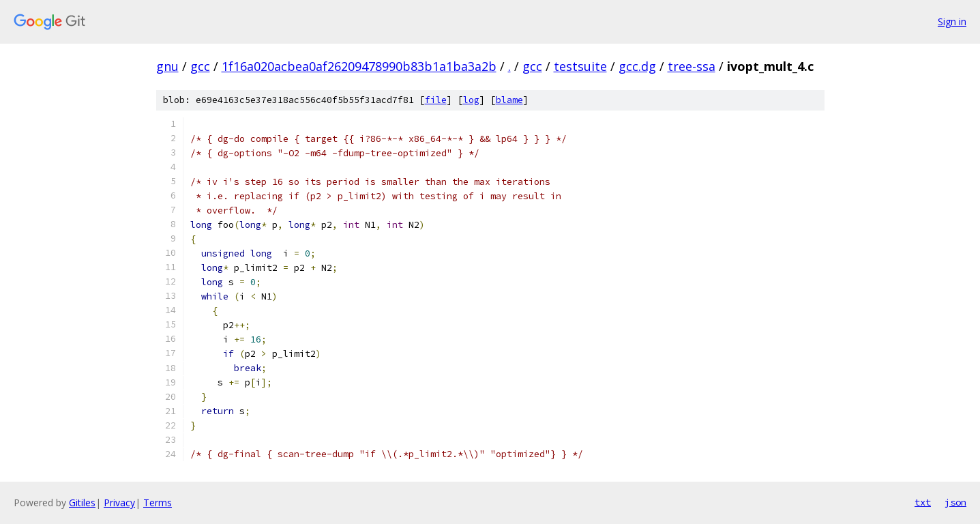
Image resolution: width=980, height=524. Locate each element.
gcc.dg (637, 66)
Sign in (952, 21)
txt (923, 502)
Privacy (119, 503)
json (955, 502)
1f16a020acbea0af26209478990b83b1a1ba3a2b (359, 66)
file (436, 100)
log (471, 100)
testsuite (580, 66)
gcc (200, 66)
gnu (167, 66)
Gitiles (82, 503)
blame (509, 100)
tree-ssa (692, 66)
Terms (158, 503)
